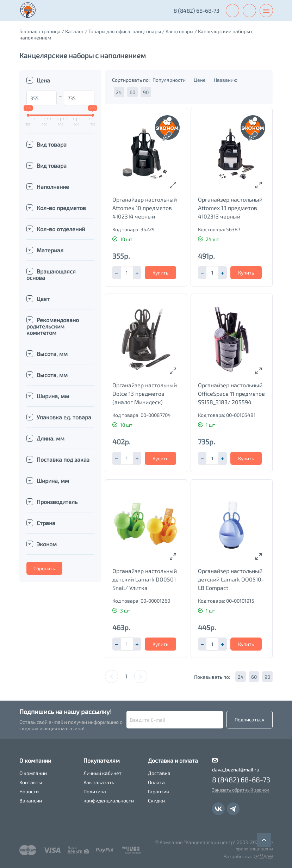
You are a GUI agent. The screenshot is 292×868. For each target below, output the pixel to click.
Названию (226, 80)
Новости (29, 791)
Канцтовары (180, 31)
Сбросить (44, 568)
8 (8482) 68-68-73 (195, 10)
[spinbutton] (127, 273)
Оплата (156, 782)
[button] (137, 273)
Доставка (159, 773)
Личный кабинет (102, 773)
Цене (200, 80)
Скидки (156, 801)
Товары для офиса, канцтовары (125, 31)
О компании (33, 773)
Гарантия (159, 791)
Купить (160, 273)
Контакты (31, 782)
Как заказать (99, 782)
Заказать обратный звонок (241, 790)
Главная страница (40, 31)
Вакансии (31, 801)
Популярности (170, 80)
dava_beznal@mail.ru (236, 769)
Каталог (74, 31)
